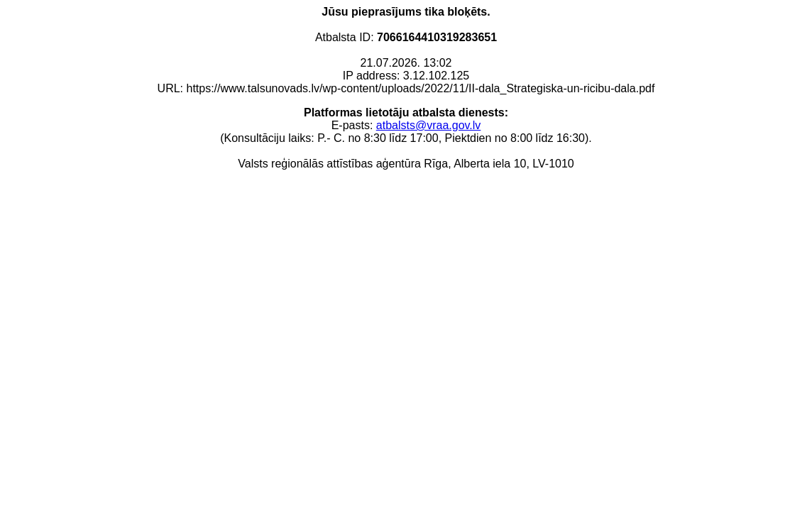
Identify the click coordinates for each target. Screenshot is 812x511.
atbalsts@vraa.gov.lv (429, 125)
